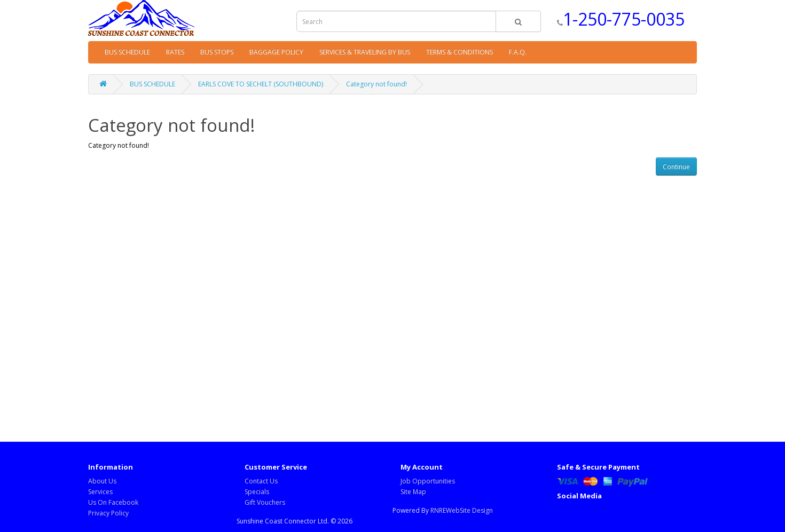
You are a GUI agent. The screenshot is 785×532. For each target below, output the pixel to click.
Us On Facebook (113, 502)
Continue (676, 167)
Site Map (413, 492)
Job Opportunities (428, 481)
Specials (257, 492)
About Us (102, 481)
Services (100, 492)
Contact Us (261, 481)
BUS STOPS (217, 52)
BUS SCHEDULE (127, 52)
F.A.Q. (518, 52)
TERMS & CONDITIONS (460, 52)
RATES (175, 52)
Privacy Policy (108, 513)
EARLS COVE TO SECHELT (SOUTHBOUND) (261, 84)
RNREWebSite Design (462, 510)
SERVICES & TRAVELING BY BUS (365, 52)
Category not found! (376, 84)
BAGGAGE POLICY (276, 52)
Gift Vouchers (265, 502)
